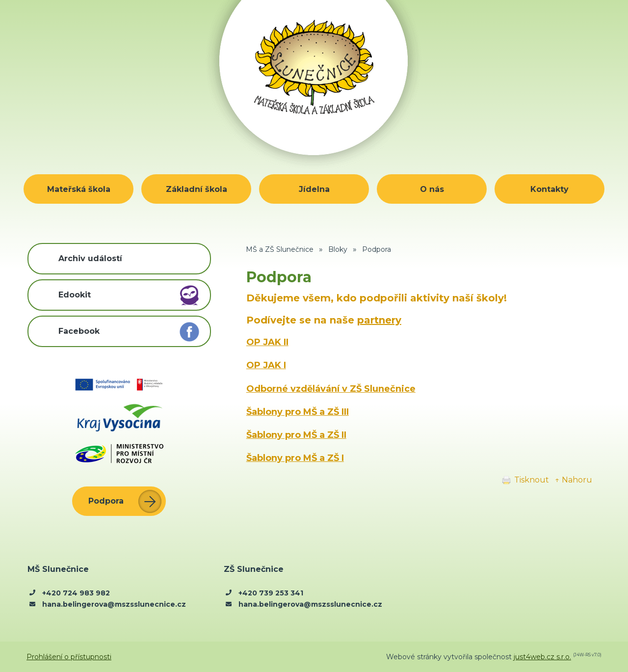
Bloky (338, 249)
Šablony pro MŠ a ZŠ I (295, 458)
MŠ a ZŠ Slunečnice (280, 249)
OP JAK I (266, 365)
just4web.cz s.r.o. (542, 657)
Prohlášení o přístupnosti (69, 657)
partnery (379, 320)
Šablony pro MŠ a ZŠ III (298, 412)
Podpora (377, 249)
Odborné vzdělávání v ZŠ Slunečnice (331, 389)
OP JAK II (267, 342)
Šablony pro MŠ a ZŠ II (296, 435)
